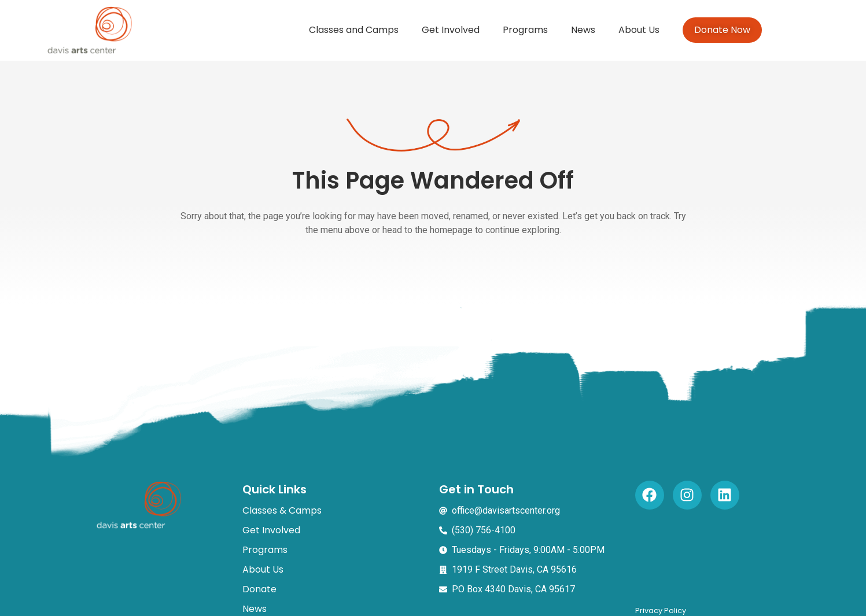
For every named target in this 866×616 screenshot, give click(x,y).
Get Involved (451, 30)
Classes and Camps (354, 30)
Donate (259, 589)
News (583, 30)
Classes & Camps (282, 510)
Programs (525, 30)
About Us (639, 30)
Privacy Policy (661, 611)
